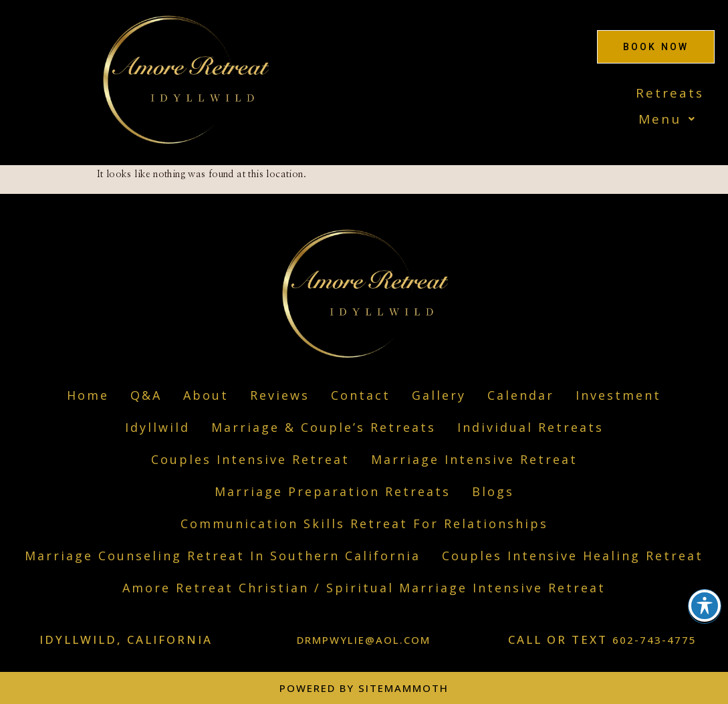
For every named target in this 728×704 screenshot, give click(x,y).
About (206, 395)
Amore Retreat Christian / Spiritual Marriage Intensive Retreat (364, 588)
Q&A (146, 395)
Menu (671, 119)
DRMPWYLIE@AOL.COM (364, 640)
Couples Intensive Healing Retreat (573, 556)
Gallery (439, 395)
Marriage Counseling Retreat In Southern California (223, 556)
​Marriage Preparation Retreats (333, 491)
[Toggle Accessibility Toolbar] (705, 606)
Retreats (670, 93)
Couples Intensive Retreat (250, 459)
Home (88, 395)
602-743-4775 (654, 640)
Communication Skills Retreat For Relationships (364, 523)
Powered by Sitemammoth (364, 688)
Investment (618, 395)
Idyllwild (157, 427)
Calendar (521, 395)
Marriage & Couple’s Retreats (324, 427)
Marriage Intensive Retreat (474, 459)
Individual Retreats (530, 427)
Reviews (280, 395)
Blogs (493, 491)
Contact (361, 395)
